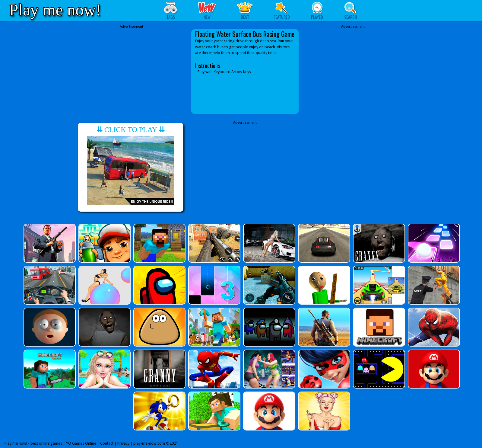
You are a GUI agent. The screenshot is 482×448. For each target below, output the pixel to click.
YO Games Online (81, 443)
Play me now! (55, 10)
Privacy (123, 443)
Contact (107, 443)
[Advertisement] (132, 72)
